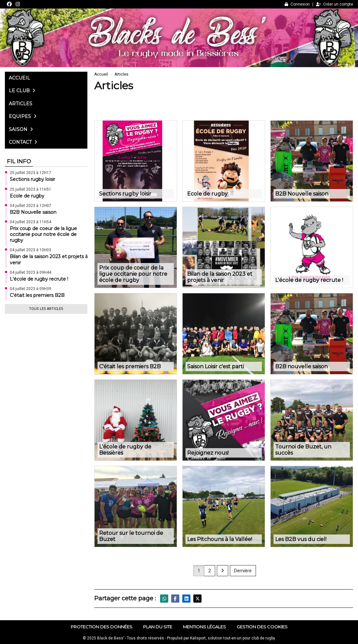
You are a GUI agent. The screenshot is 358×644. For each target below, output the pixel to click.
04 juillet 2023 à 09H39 (30, 289)
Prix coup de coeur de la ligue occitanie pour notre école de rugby (43, 234)
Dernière (243, 571)
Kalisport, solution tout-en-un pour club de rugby (233, 638)
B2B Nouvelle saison (33, 212)
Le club (22, 91)
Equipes (23, 116)
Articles (21, 104)
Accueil (19, 78)
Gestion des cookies (262, 627)
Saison (21, 129)
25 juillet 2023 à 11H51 (30, 189)
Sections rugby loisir (32, 179)
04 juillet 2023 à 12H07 (30, 206)
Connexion (297, 4)
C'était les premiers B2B (37, 295)
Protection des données (102, 627)
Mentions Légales (204, 627)
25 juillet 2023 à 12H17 (30, 173)
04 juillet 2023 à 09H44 (30, 272)
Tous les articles (46, 309)
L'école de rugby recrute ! (39, 279)
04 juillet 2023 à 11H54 (30, 222)
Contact (23, 142)
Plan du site (158, 627)
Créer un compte (335, 4)
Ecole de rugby (27, 196)
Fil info (19, 161)
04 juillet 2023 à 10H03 (30, 250)
